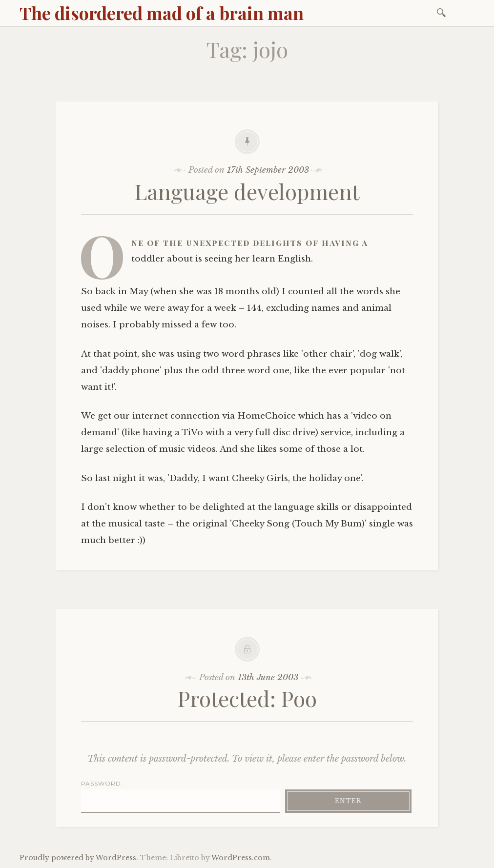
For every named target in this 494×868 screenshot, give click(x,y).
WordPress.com (241, 858)
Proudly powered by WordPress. (79, 858)
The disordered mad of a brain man (162, 13)
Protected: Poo (247, 698)
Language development (247, 191)
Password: (181, 796)
